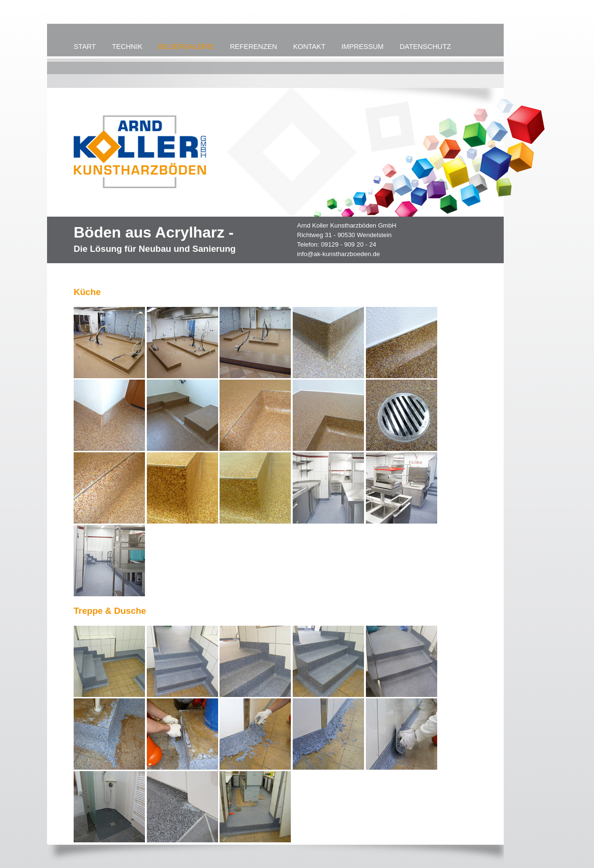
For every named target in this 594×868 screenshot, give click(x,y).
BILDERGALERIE (186, 47)
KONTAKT (309, 47)
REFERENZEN (254, 47)
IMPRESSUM (363, 47)
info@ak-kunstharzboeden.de (338, 254)
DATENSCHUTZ (425, 47)
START (85, 47)
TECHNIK (127, 47)
